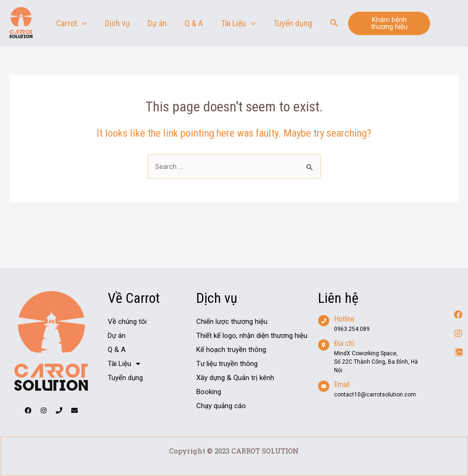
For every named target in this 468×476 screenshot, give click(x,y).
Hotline (344, 319)
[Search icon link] (334, 23)
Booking (209, 392)
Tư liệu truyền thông (227, 364)
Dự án (117, 336)
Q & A (117, 350)
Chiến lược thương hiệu (232, 322)
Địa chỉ (344, 343)
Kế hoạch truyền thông (231, 350)
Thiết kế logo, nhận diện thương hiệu (252, 336)
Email (342, 384)
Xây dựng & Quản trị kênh (235, 378)
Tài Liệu (124, 364)
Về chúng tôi (127, 322)
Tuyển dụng (125, 378)
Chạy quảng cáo (221, 406)
